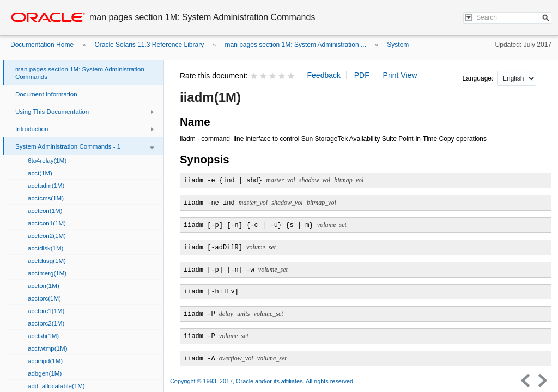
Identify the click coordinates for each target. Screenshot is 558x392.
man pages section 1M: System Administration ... (296, 45)
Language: (479, 78)
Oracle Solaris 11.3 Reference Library (149, 45)
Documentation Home (42, 45)
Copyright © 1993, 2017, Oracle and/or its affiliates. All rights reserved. (262, 381)
